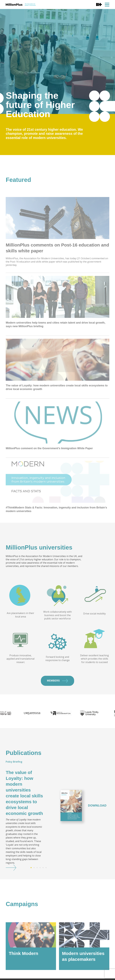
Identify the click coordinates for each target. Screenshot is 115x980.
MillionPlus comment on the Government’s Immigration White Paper (49, 470)
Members (57, 692)
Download (97, 816)
